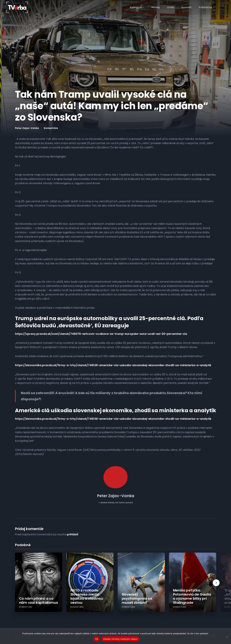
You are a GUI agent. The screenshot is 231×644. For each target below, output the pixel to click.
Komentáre (51, 128)
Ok (97, 639)
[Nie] (227, 637)
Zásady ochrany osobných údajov (120, 639)
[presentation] (216, 583)
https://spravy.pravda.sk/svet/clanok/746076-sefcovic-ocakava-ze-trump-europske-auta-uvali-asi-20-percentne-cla (101, 334)
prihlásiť (72, 534)
